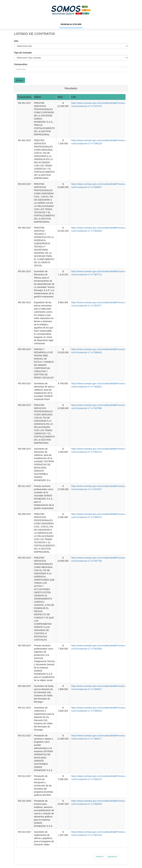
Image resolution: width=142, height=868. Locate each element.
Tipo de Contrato (23, 53)
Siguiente (112, 856)
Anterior (100, 856)
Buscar (20, 80)
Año (16, 41)
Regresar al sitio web (71, 24)
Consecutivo (21, 64)
